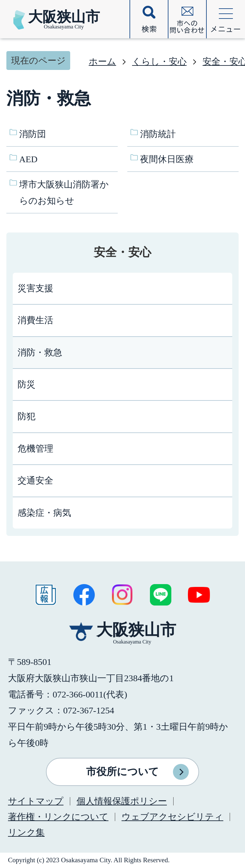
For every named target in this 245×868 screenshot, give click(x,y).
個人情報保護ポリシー (122, 801)
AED (28, 159)
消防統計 (158, 134)
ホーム (102, 61)
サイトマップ (36, 801)
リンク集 (26, 832)
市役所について (122, 772)
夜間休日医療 (167, 159)
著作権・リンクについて (58, 817)
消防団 (33, 134)
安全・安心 (122, 252)
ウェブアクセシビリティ (172, 817)
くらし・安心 (159, 61)
